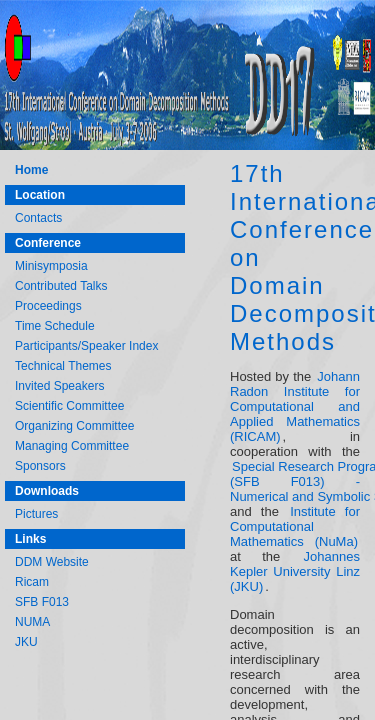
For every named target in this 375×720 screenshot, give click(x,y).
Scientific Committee (69, 406)
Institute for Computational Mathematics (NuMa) (295, 526)
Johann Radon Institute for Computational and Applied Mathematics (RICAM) (295, 406)
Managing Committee (72, 446)
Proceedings (48, 306)
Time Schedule (55, 326)
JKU (26, 642)
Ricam (32, 582)
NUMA (32, 622)
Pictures (36, 514)
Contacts (38, 218)
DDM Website (52, 562)
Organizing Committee (74, 426)
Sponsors (40, 466)
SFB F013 (42, 602)
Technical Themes (63, 366)
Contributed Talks (61, 286)
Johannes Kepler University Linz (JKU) (295, 571)
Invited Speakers (59, 386)
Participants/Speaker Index (86, 346)
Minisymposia (51, 266)
